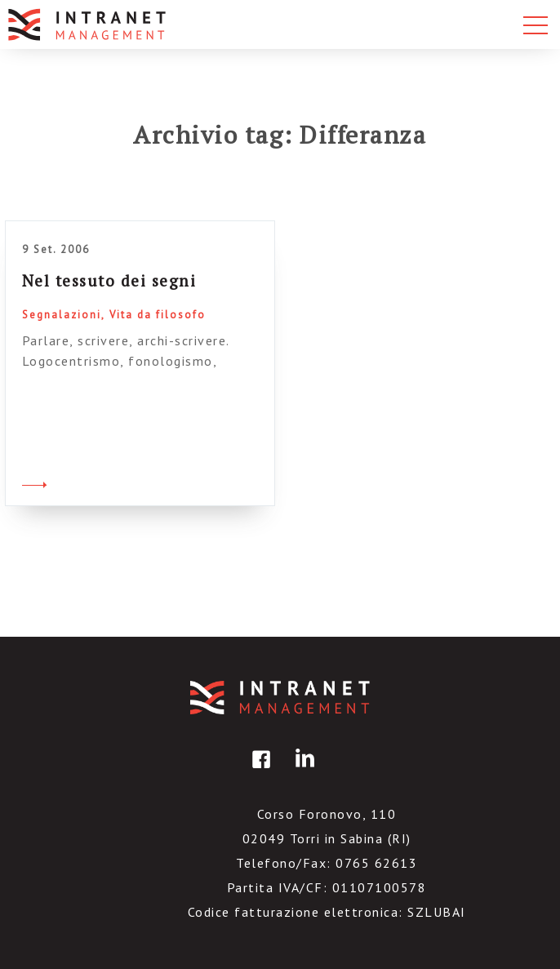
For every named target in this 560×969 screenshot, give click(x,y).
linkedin (302, 771)
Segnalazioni (62, 315)
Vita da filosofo (158, 315)
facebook (259, 771)
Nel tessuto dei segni (109, 280)
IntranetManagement (280, 698)
